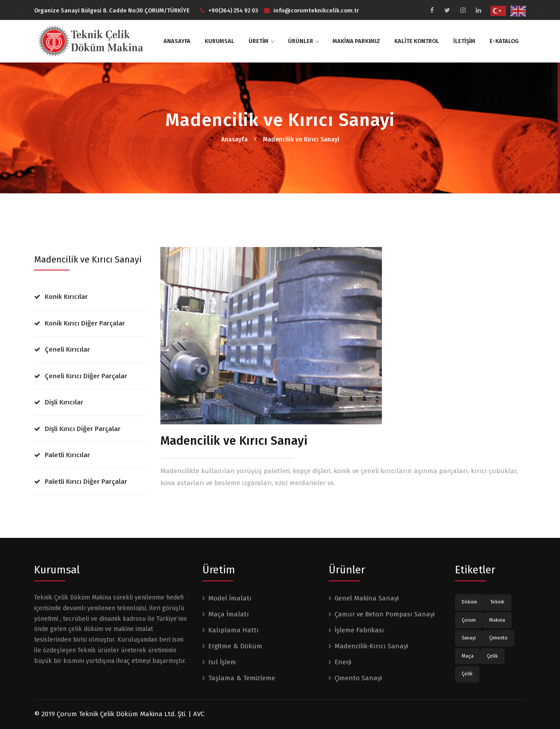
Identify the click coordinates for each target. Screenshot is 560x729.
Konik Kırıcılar (66, 297)
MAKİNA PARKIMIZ (356, 41)
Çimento (498, 638)
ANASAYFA (177, 41)
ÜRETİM (261, 41)
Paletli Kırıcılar (67, 455)
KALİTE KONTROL (417, 41)
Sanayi (469, 638)
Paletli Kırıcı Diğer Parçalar (86, 482)
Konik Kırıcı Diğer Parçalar (85, 323)
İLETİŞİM (464, 41)
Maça (468, 656)
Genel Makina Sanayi (367, 598)
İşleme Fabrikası (359, 630)
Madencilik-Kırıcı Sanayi (371, 646)
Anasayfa (234, 139)
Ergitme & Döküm (235, 646)
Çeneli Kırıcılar (67, 349)
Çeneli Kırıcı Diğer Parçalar (86, 376)
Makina (497, 620)
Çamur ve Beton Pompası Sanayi (385, 614)
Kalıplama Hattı (233, 630)
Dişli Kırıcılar (64, 402)
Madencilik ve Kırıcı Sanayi (301, 139)
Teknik (498, 602)
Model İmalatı (230, 598)
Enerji (343, 662)
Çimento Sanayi (358, 678)
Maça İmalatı (229, 614)
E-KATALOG (504, 41)
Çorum (469, 620)
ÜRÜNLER (303, 41)
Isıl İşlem (222, 662)
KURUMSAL (220, 41)
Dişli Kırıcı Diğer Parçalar (83, 429)
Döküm (469, 602)
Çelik (492, 656)
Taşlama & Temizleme (242, 678)
